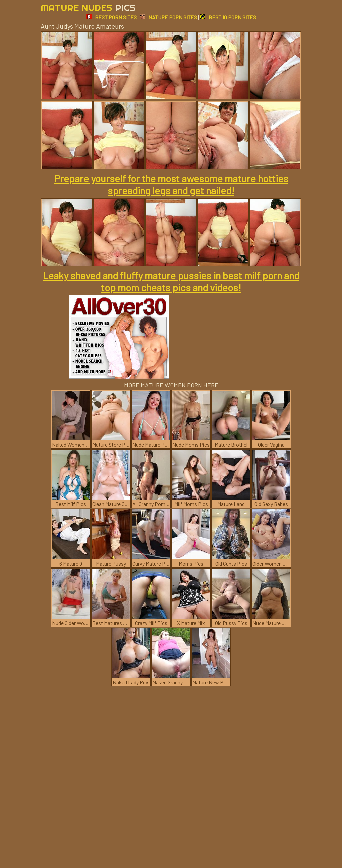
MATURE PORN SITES (168, 17)
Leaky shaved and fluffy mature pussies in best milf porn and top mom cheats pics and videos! (171, 281)
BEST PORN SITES (111, 17)
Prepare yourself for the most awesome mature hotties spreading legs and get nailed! (171, 184)
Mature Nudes (88, 8)
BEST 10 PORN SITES (228, 17)
